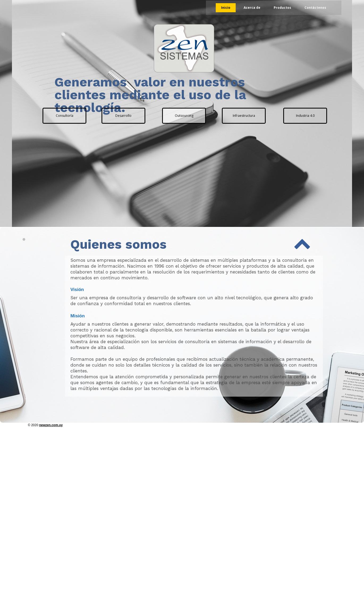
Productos (282, 8)
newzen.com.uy (51, 425)
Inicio (226, 8)
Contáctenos (315, 8)
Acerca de (252, 8)
